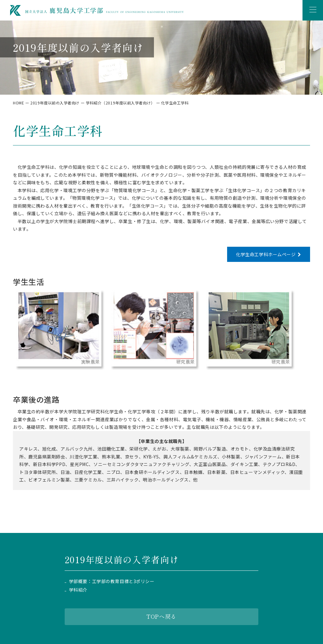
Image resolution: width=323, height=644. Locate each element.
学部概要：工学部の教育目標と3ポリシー (112, 581)
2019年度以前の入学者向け (55, 103)
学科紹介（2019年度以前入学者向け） (120, 103)
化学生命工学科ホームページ (266, 254)
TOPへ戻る (161, 616)
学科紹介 (78, 590)
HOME (18, 103)
